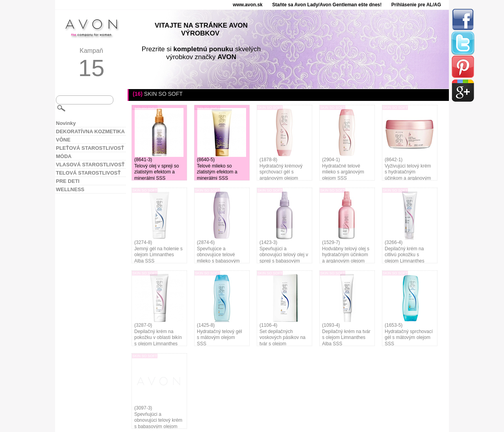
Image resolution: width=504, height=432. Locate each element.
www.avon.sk (248, 5)
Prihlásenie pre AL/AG (416, 5)
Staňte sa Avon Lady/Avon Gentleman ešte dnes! (327, 5)
